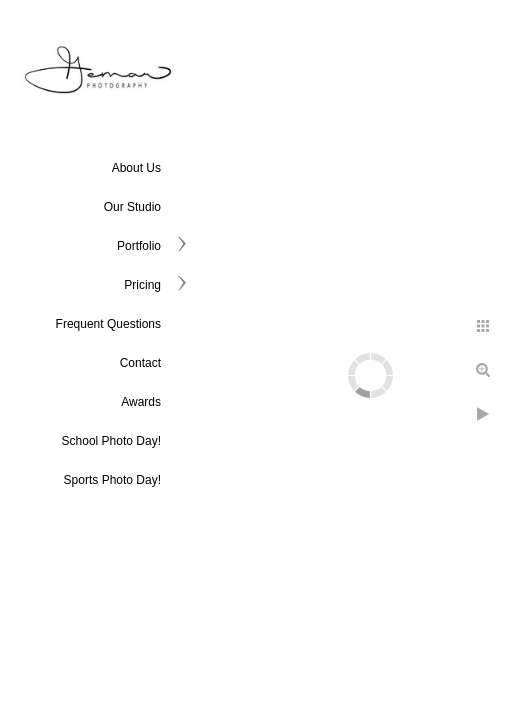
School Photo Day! (111, 441)
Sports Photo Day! (112, 480)
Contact (140, 363)
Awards (141, 402)
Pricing (142, 285)
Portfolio (139, 246)
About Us (136, 168)
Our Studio (132, 207)
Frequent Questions (108, 324)
